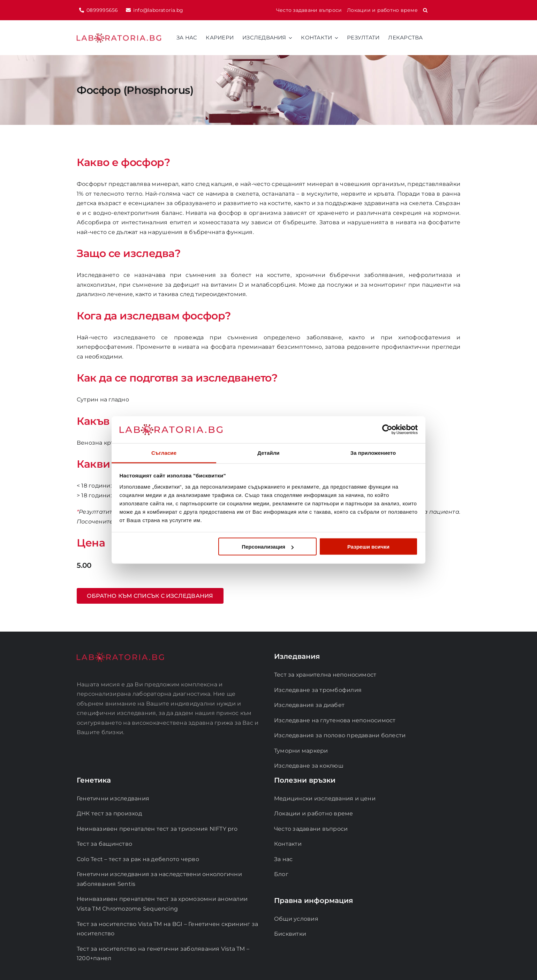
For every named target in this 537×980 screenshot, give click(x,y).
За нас (283, 859)
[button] (425, 10)
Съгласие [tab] (164, 453)
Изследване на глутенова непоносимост (335, 720)
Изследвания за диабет (309, 705)
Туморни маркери (301, 751)
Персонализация (268, 547)
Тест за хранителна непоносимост (325, 675)
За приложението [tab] (373, 453)
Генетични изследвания (113, 798)
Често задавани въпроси (311, 829)
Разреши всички (368, 547)
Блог (281, 874)
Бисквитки (290, 934)
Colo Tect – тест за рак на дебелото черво (138, 859)
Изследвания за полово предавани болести (340, 735)
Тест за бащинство (104, 844)
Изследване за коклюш (309, 766)
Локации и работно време (314, 813)
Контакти (288, 844)
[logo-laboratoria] (119, 36)
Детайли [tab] (268, 453)
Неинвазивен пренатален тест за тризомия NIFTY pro (157, 829)
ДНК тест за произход (109, 813)
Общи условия (296, 919)
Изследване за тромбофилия (318, 690)
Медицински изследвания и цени (325, 798)
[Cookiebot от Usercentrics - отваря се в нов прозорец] (387, 430)
